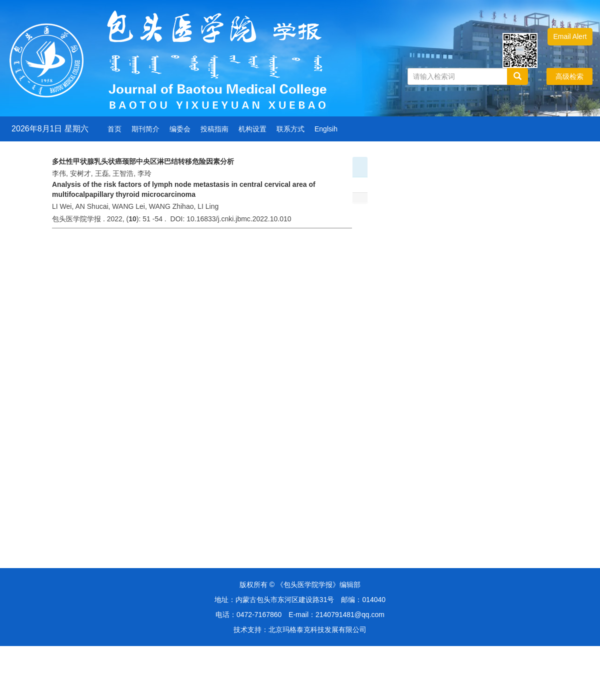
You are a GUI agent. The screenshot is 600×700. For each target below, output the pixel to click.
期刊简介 (145, 129)
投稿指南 (214, 129)
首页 (114, 129)
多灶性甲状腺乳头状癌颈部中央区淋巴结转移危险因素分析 (143, 161)
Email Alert (570, 36)
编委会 (180, 129)
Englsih (326, 129)
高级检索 (569, 76)
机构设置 (252, 129)
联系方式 (290, 129)
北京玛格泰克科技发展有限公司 (317, 630)
